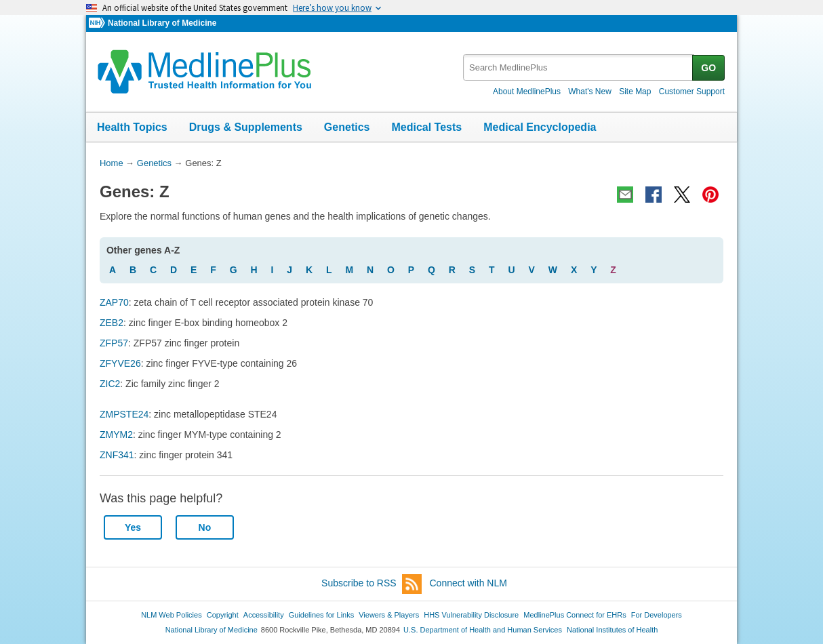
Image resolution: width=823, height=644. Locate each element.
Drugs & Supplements (246, 127)
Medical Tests (426, 127)
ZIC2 (110, 384)
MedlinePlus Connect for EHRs (575, 615)
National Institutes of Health (612, 630)
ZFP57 (114, 343)
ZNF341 (117, 455)
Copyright (223, 615)
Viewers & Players (389, 615)
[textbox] (579, 67)
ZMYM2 (116, 435)
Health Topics (132, 127)
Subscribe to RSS (372, 584)
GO (708, 68)
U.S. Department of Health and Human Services (483, 630)
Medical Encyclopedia (540, 127)
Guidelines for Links (321, 615)
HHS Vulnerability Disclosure (471, 615)
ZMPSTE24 (124, 414)
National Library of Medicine (162, 23)
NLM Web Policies (172, 615)
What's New (590, 92)
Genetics (347, 127)
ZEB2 (112, 323)
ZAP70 (114, 302)
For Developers (657, 615)
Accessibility (264, 615)
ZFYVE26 (120, 363)
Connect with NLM (468, 583)
